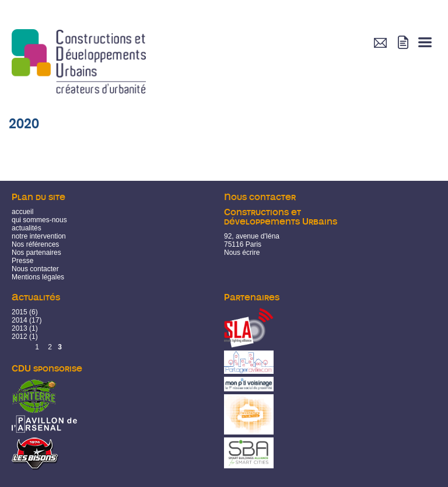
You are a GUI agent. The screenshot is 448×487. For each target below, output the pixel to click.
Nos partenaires (36, 253)
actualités (27, 228)
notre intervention (39, 236)
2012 (20, 337)
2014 (20, 320)
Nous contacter (35, 269)
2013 (20, 328)
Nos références (35, 244)
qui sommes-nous (39, 220)
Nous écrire (242, 253)
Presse (22, 261)
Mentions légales (38, 277)
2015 (20, 312)
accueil (22, 212)
